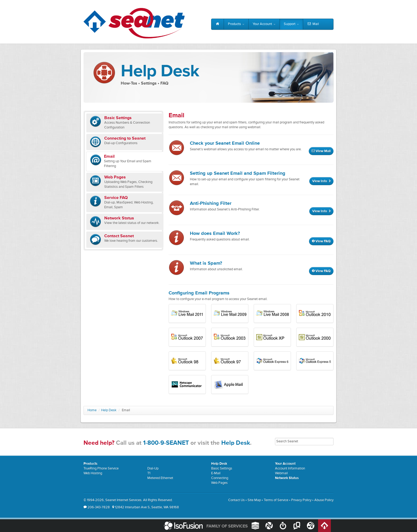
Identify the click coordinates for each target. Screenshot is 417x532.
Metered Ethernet (160, 478)
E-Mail (216, 473)
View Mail (321, 151)
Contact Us (236, 500)
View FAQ (321, 241)
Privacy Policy (301, 500)
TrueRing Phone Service (101, 469)
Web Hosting (93, 473)
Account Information (290, 469)
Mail (313, 24)
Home (92, 410)
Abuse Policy (324, 500)
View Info (321, 181)
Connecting (220, 478)
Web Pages (219, 483)
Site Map (254, 500)
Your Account (264, 24)
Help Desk (109, 410)
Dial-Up (153, 469)
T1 (149, 473)
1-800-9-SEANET (166, 443)
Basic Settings (222, 469)
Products (236, 24)
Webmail (281, 473)
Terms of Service (276, 500)
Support (291, 24)
